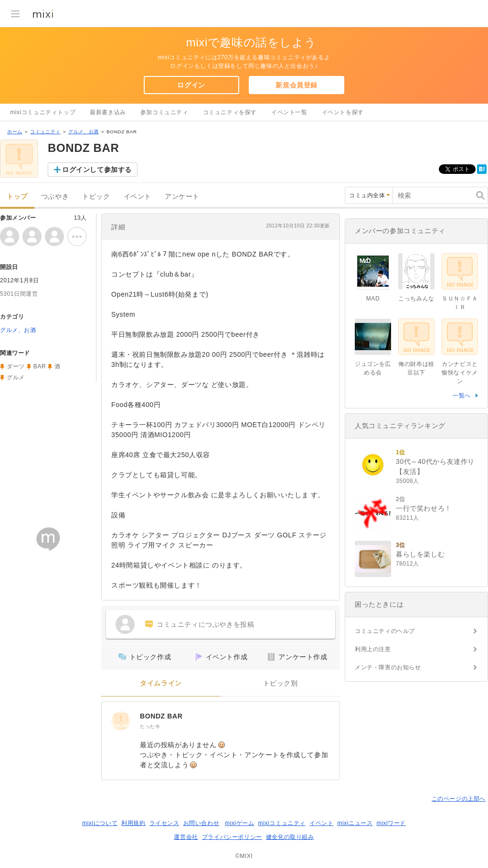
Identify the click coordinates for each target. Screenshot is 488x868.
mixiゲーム (240, 823)
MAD (373, 299)
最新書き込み (108, 112)
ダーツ (16, 366)
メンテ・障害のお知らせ (388, 667)
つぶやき (55, 197)
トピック (96, 197)
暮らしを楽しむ (420, 554)
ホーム (15, 132)
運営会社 (186, 837)
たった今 (150, 726)
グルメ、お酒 (84, 132)
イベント (138, 197)
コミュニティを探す (230, 112)
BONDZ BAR (161, 716)
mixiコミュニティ (282, 823)
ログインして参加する (97, 170)
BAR (40, 366)
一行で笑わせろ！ (424, 508)
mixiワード (391, 823)
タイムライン (161, 683)
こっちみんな (416, 299)
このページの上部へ (459, 799)
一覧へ (462, 396)
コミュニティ (45, 132)
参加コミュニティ (164, 112)
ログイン (191, 85)
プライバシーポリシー (232, 837)
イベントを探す (343, 112)
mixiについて (100, 823)
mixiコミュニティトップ (43, 112)
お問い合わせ (202, 823)
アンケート (182, 197)
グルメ (16, 377)
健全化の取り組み (290, 837)
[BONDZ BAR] (121, 721)
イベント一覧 (289, 112)
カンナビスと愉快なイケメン (460, 373)
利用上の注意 (373, 649)
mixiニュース (355, 823)
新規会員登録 (297, 85)
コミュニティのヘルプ (385, 631)
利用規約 (133, 823)
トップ (17, 197)
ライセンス (164, 823)
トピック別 (281, 683)
